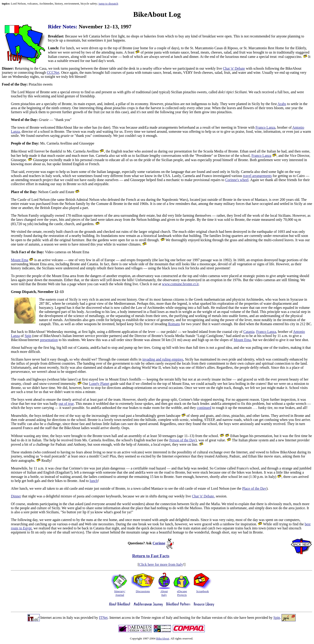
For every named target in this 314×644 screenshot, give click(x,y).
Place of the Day (254, 488)
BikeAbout (163, 638)
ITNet (103, 618)
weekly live (214, 68)
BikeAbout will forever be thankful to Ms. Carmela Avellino (55, 151)
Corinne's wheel (237, 180)
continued (204, 408)
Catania (249, 332)
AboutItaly (164, 593)
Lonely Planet (99, 384)
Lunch (53, 48)
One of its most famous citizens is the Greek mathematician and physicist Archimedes (201, 299)
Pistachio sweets (27, 84)
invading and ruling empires (163, 359)
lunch (94, 481)
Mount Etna (20, 260)
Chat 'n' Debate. (203, 496)
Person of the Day (182, 440)
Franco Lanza (265, 127)
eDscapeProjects (182, 593)
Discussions (143, 591)
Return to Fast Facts (151, 556)
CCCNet (53, 73)
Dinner (7, 68)
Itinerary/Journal (120, 593)
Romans (174, 324)
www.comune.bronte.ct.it (180, 284)
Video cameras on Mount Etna (50, 252)
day (255, 520)
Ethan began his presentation (251, 436)
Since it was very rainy (217, 520)
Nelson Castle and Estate (43, 192)
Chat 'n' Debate (234, 68)
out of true (66, 404)
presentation (49, 340)
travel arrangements (257, 176)
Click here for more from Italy (161, 564)
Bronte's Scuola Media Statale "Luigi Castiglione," (188, 336)
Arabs (282, 104)
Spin (28, 336)
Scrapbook (203, 591)
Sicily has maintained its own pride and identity (220, 359)
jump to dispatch (108, 4)
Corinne (159, 543)
